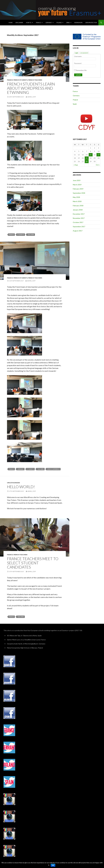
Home (11, 23)
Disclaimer (19, 23)
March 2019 (77, 185)
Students (21, 235)
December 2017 (79, 214)
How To (29, 23)
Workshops (78, 23)
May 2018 (76, 197)
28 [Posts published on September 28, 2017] (87, 161)
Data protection (91, 23)
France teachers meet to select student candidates (33, 563)
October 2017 (78, 222)
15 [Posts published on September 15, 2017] (91, 155)
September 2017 (79, 227)
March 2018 (77, 201)
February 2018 (78, 206)
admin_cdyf (32, 97)
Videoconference (53, 469)
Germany (49, 23)
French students (20, 80)
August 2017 (78, 231)
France (38, 23)
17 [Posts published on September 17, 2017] (99, 155)
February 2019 (78, 189)
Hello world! (21, 487)
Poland (59, 23)
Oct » (98, 165)
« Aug (76, 165)
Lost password (84, 53)
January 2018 (78, 210)
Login (77, 53)
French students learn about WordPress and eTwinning (31, 88)
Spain (68, 23)
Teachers (31, 235)
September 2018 (79, 193)
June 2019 (77, 180)
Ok (53, 865)
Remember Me (80, 70)
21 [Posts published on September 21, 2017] (87, 158)
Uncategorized (13, 483)
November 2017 (79, 218)
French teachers (35, 80)
